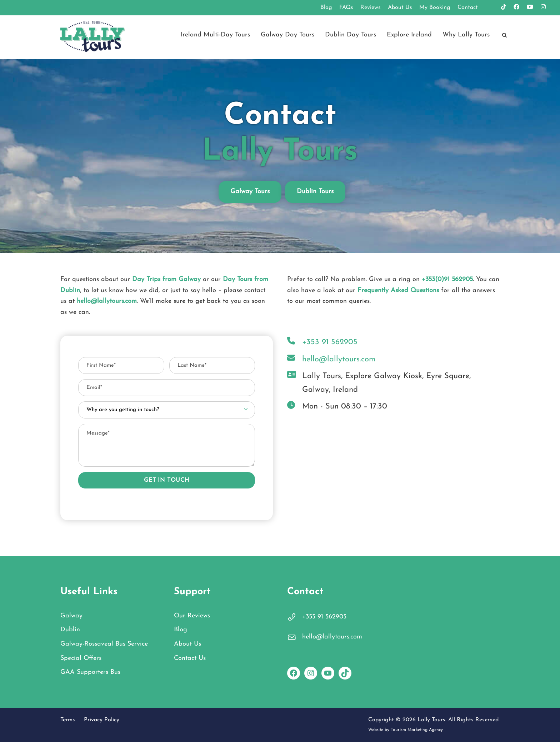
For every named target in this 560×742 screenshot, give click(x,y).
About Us (400, 7)
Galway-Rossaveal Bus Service (104, 644)
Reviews (371, 7)
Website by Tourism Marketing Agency (406, 730)
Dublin (70, 630)
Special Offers (81, 658)
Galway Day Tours (287, 35)
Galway (71, 616)
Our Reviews (192, 616)
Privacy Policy (102, 720)
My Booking (435, 7)
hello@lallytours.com (107, 301)
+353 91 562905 (324, 617)
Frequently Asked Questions (398, 290)
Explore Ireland (409, 35)
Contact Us (190, 658)
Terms (68, 720)
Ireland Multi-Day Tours (215, 35)
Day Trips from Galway (166, 279)
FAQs (346, 7)
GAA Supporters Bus (90, 672)
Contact (468, 7)
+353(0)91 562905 (447, 279)
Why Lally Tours (466, 35)
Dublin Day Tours (351, 35)
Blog (326, 7)
